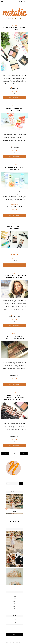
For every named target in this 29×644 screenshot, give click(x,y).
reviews (17, 89)
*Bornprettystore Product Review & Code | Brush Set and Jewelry (15, 397)
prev (24, 454)
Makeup (17, 256)
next (5, 454)
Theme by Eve (20, 642)
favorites (14, 206)
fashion (11, 317)
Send (15, 635)
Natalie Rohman (13, 642)
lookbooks (17, 317)
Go (21, 484)
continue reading (15, 98)
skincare (16, 148)
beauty (12, 89)
